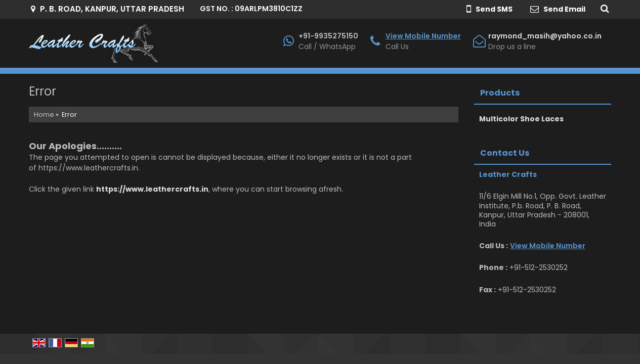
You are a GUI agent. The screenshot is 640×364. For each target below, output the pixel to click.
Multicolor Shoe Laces (521, 119)
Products (500, 93)
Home (44, 115)
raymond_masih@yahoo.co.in (545, 36)
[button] (423, 36)
